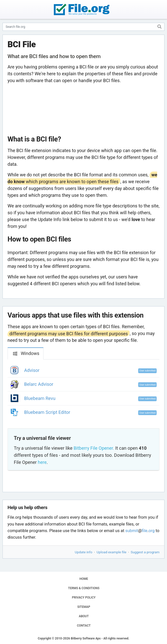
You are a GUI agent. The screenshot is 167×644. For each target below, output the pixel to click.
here (42, 462)
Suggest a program (145, 552)
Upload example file (111, 552)
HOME (84, 579)
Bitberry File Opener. (94, 448)
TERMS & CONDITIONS (84, 588)
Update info (84, 552)
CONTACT (84, 626)
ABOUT (84, 616)
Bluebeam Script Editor (47, 412)
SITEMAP (84, 607)
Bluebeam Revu (40, 398)
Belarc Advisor (39, 384)
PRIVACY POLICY (84, 598)
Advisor (32, 370)
